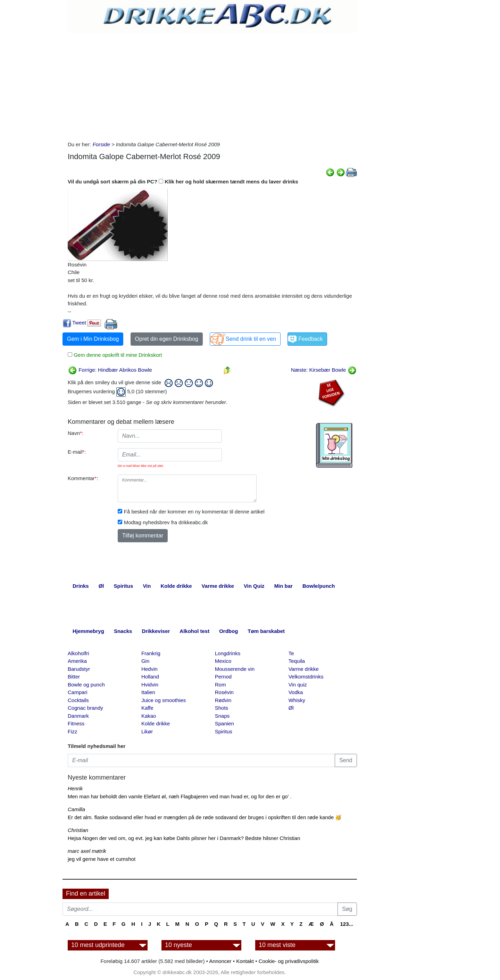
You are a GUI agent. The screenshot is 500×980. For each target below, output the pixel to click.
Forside (101, 144)
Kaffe (147, 708)
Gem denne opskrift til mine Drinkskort (117, 355)
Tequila (297, 661)
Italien (148, 692)
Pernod (223, 677)
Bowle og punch (86, 685)
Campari (78, 692)
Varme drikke (304, 669)
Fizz (73, 731)
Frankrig (151, 653)
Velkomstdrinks (306, 677)
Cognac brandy (85, 708)
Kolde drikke (156, 723)
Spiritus (224, 731)
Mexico (223, 661)
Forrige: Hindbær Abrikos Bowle (110, 370)
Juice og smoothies (164, 700)
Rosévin (224, 692)
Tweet (79, 323)
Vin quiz (298, 685)
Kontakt (245, 961)
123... (347, 924)
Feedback (310, 339)
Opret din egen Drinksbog (167, 339)
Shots (222, 708)
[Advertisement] (212, 85)
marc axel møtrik (87, 851)
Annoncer (220, 961)
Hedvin (149, 669)
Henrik (75, 788)
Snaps (222, 716)
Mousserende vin (235, 669)
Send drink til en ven (251, 339)
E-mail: (77, 452)
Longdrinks (228, 653)
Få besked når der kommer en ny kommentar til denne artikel (194, 512)
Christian (78, 830)
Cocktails (78, 700)
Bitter (74, 677)
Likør (147, 731)
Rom (220, 685)
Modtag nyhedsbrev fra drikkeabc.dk (166, 522)
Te (291, 653)
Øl (291, 708)
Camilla (76, 809)
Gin (145, 661)
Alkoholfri (78, 653)
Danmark (78, 716)
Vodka (296, 692)
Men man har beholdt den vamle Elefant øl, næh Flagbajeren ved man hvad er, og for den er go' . (180, 796)
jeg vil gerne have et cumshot (102, 859)
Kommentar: (83, 478)
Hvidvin (150, 685)
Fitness (76, 723)
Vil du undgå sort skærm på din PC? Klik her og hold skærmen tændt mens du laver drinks (183, 182)
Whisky (297, 700)
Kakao (149, 716)
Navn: (76, 433)
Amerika (77, 661)
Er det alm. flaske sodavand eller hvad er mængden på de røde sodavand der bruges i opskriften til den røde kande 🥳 (205, 817)
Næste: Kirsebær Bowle (324, 370)
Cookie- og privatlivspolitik (289, 961)
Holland (150, 677)
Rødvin (223, 700)
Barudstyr (79, 669)
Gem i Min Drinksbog (93, 339)
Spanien (224, 723)
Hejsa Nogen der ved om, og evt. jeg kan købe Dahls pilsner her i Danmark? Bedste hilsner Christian (184, 838)
